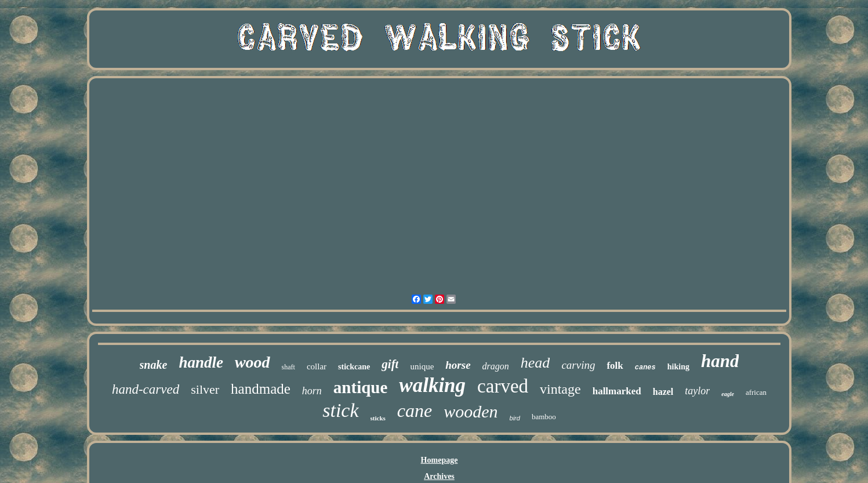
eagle (728, 394)
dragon (496, 366)
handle (201, 362)
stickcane (354, 367)
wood (253, 362)
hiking (678, 367)
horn (312, 391)
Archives (439, 476)
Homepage (440, 460)
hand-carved (146, 389)
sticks (378, 418)
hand (720, 361)
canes (645, 368)
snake (154, 365)
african (756, 392)
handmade (261, 389)
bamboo (544, 417)
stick (340, 410)
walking (432, 385)
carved (503, 386)
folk (615, 366)
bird (515, 418)
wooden (471, 411)
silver (205, 389)
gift (390, 364)
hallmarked (617, 391)
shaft (288, 367)
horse (458, 365)
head (535, 363)
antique (360, 387)
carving (578, 365)
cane (415, 411)
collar (317, 366)
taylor (697, 391)
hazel (663, 392)
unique (422, 366)
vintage (560, 389)
